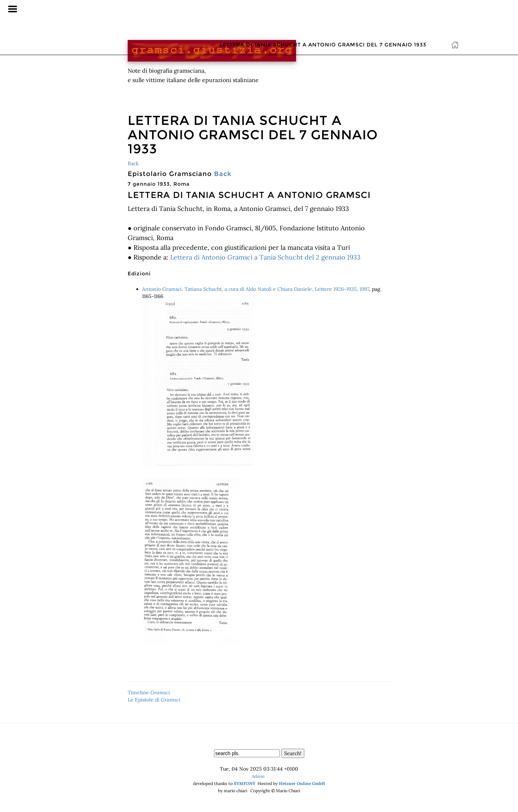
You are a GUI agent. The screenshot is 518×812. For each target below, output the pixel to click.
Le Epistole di (154, 700)
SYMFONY (245, 783)
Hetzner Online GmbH (302, 783)
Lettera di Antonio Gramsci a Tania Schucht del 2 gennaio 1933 (265, 257)
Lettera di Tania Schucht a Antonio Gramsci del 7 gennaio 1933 (323, 9)
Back (133, 163)
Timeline (149, 693)
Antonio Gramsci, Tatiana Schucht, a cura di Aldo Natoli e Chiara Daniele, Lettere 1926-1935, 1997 (256, 289)
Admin (258, 776)
